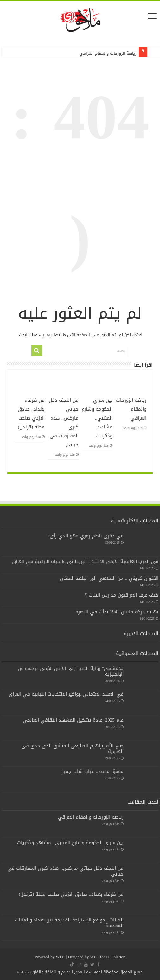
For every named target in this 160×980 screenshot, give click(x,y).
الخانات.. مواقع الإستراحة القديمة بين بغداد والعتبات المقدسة (69, 923)
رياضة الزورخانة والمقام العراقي (108, 53)
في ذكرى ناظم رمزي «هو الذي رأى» (86, 536)
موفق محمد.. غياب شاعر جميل (92, 771)
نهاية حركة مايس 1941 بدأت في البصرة (117, 612)
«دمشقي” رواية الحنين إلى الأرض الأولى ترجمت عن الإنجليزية (71, 671)
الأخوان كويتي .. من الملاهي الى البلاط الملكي (109, 578)
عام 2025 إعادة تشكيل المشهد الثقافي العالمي (73, 720)
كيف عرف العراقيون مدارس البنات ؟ (122, 595)
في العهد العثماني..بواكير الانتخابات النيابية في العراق (66, 694)
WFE (61, 957)
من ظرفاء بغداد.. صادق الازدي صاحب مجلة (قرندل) (31, 414)
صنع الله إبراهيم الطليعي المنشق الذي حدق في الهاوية (73, 749)
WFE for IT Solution (108, 957)
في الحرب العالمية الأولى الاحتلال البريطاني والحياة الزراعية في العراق (85, 561)
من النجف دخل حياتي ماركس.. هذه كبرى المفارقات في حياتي (65, 871)
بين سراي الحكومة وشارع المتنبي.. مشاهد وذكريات (97, 418)
